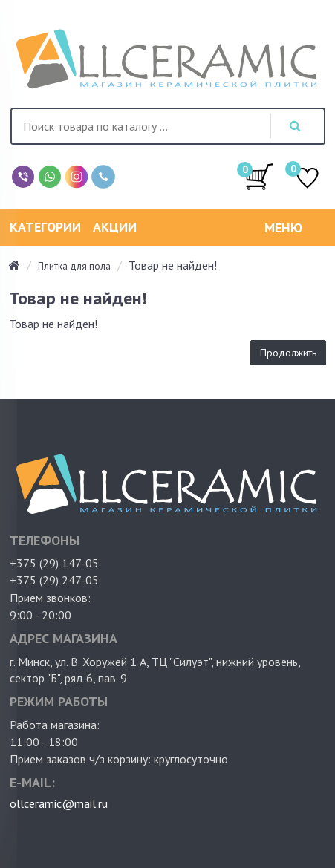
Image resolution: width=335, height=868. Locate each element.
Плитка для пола (74, 266)
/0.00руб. (259, 176)
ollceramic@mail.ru (59, 803)
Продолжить (288, 353)
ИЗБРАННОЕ (308, 179)
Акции (115, 227)
